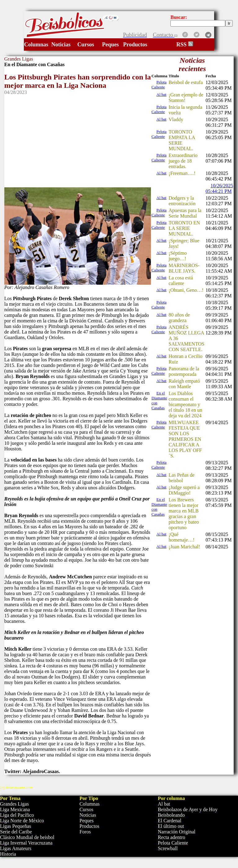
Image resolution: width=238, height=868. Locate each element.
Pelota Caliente (159, 85)
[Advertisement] (78, 138)
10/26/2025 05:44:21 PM (219, 188)
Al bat (161, 94)
